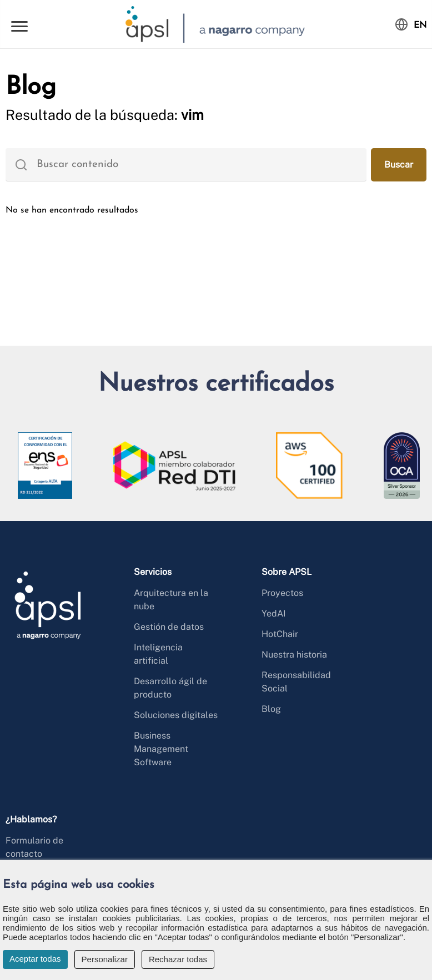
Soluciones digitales (176, 715)
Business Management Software (161, 749)
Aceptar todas (35, 959)
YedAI (274, 613)
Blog (271, 709)
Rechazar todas (178, 959)
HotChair (280, 634)
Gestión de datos (169, 627)
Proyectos (282, 593)
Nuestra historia (294, 655)
